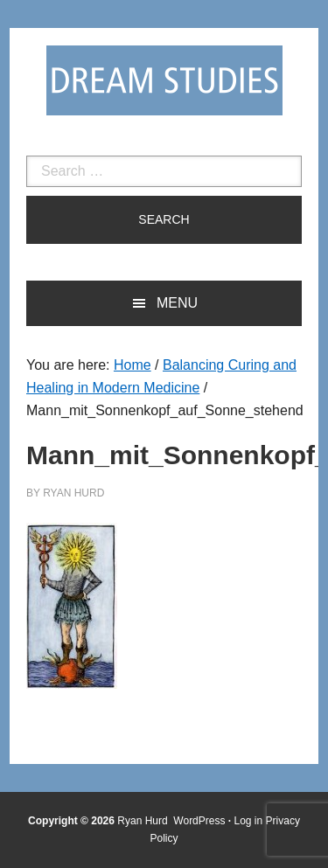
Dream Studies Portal (164, 80)
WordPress (199, 821)
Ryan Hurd (144, 821)
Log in (249, 821)
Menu (177, 303)
